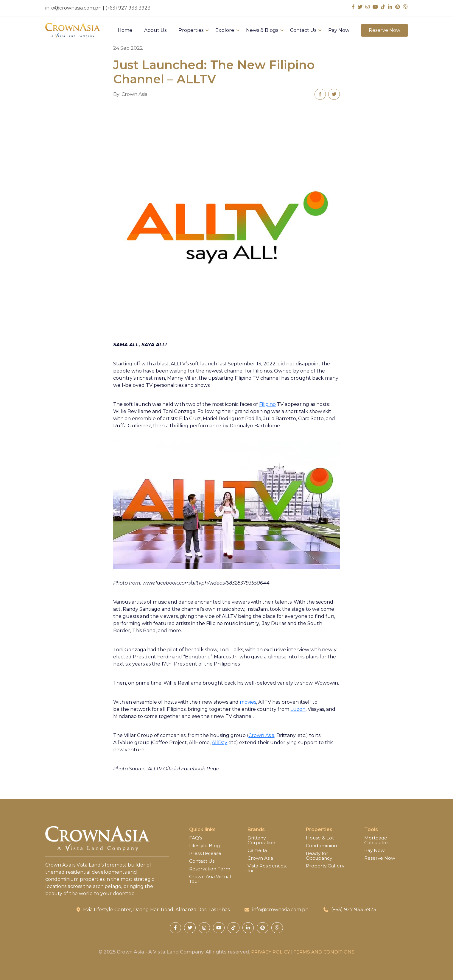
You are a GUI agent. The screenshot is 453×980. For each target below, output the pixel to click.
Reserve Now (384, 31)
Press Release (206, 854)
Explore (225, 32)
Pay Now (339, 32)
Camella (257, 851)
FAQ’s (196, 838)
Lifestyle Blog (205, 846)
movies (248, 702)
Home (125, 32)
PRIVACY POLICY (269, 952)
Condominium (323, 846)
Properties (191, 32)
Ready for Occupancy (320, 856)
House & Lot (320, 838)
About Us (155, 32)
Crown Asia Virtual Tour (211, 879)
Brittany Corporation (262, 841)
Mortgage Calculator (377, 841)
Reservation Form (210, 869)
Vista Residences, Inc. (267, 869)
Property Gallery (326, 866)
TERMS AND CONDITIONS (325, 952)
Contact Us (303, 32)
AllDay (220, 743)
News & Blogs (262, 32)
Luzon (298, 709)
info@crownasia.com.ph (73, 8)
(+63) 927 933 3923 (128, 8)
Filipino (267, 405)
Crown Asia (261, 736)
